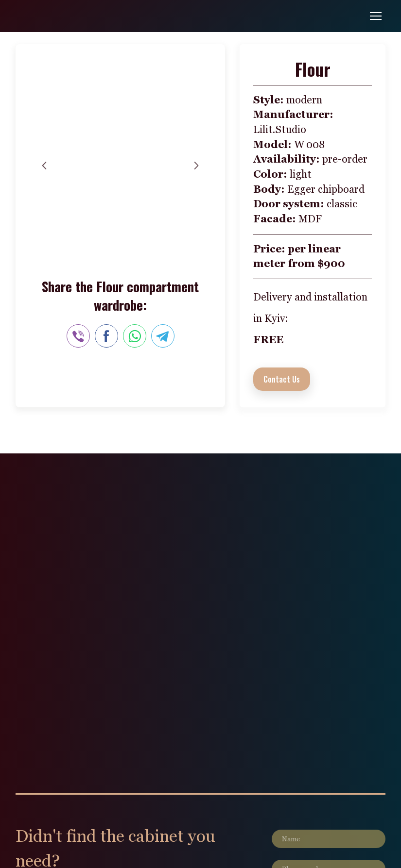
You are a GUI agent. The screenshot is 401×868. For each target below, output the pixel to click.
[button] (282, 379)
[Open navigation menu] (376, 16)
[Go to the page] (49, 16)
